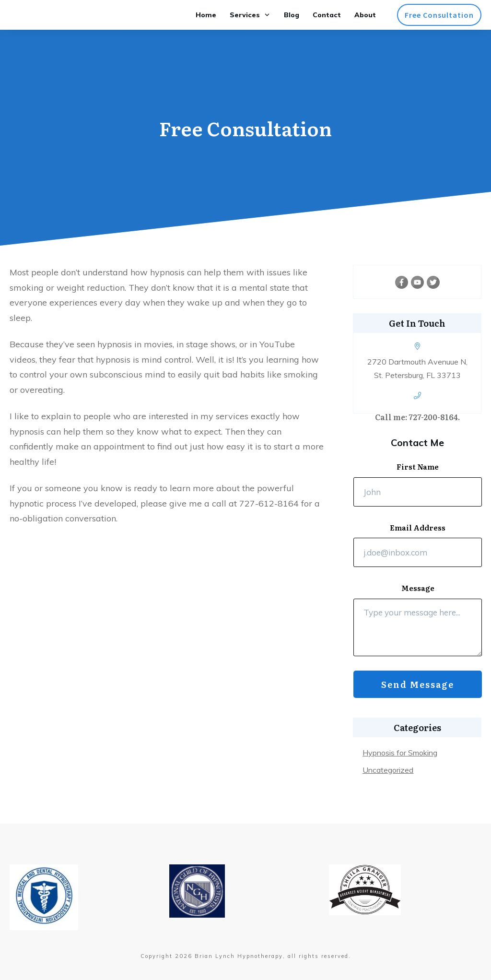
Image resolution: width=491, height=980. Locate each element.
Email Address (418, 528)
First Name (418, 467)
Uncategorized (388, 770)
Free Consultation (245, 128)
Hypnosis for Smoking (400, 753)
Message (418, 588)
